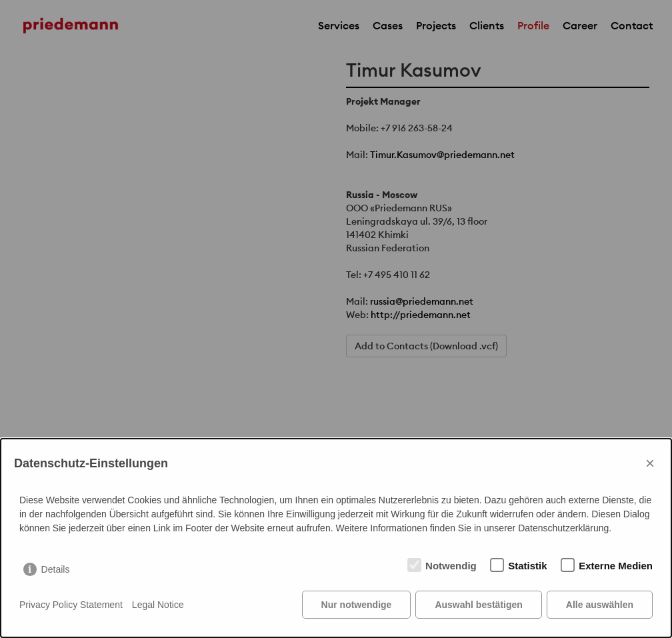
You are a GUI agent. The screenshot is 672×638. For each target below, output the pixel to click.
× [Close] (650, 463)
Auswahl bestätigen (478, 605)
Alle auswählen (600, 605)
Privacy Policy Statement (71, 605)
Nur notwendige (357, 605)
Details (56, 569)
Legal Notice (158, 605)
